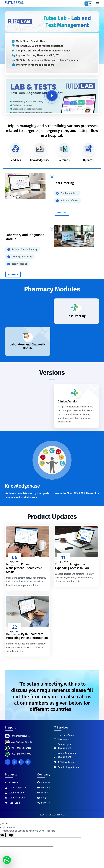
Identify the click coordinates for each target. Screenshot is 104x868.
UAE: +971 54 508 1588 (21, 742)
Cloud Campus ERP (18, 788)
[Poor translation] (10, 835)
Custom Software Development (66, 737)
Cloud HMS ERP (16, 793)
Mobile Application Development (67, 755)
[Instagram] (28, 762)
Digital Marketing (66, 762)
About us (46, 782)
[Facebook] (8, 762)
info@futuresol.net (20, 736)
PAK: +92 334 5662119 (21, 748)
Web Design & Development (64, 746)
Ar (90, 4)
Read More (62, 212)
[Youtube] (21, 762)
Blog (43, 798)
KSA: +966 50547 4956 (21, 754)
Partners (45, 793)
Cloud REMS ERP (17, 798)
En (86, 4)
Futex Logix (14, 803)
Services (45, 803)
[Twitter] (14, 762)
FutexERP (13, 782)
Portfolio (46, 788)
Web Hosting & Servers (69, 767)
